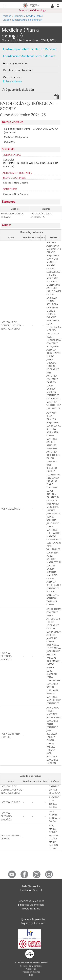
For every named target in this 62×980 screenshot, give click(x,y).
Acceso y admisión (15, 63)
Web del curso (12, 77)
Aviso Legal (31, 969)
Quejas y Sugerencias (33, 919)
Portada (7, 16)
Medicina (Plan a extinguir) (27, 20)
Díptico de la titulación (20, 90)
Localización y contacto (31, 966)
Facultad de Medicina (43, 49)
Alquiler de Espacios (32, 923)
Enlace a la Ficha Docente (16, 183)
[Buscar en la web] (58, 6)
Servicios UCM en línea (31, 901)
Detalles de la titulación (18, 70)
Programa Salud (31, 909)
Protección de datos (31, 972)
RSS (31, 975)
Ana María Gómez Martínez (38, 56)
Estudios (19, 16)
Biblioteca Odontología (31, 905)
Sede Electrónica (31, 886)
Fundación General (31, 890)
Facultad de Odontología (32, 10)
